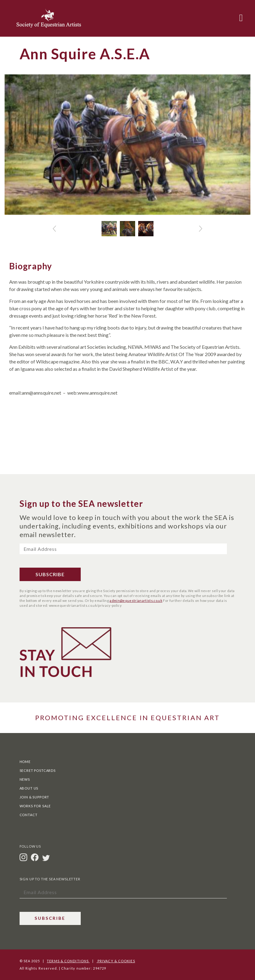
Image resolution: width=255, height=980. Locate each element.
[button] (54, 229)
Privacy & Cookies (116, 961)
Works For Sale (35, 806)
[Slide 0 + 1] (109, 229)
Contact (29, 815)
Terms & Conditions (68, 961)
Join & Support (35, 797)
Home (25, 762)
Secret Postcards (38, 770)
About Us (29, 788)
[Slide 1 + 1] (127, 229)
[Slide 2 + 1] (146, 229)
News (25, 779)
